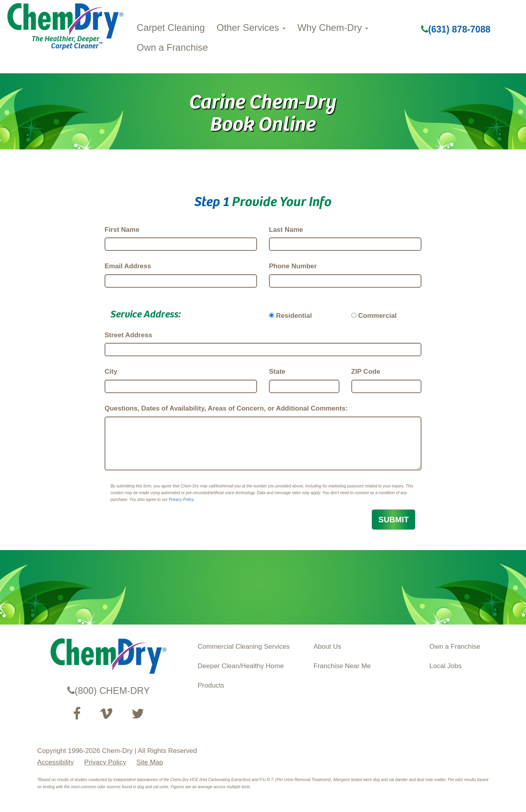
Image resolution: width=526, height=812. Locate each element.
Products (211, 685)
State (277, 372)
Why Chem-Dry (333, 28)
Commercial (377, 316)
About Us (328, 647)
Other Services (251, 28)
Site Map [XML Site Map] (150, 762)
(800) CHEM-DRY (109, 691)
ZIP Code (366, 372)
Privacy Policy (181, 500)
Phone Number (293, 266)
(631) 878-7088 (456, 29)
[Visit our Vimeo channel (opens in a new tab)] (106, 714)
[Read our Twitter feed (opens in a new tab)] (138, 714)
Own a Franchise (172, 47)
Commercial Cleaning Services (244, 647)
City (111, 372)
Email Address (128, 266)
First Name (122, 230)
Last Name (286, 230)
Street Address (128, 335)
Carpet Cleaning (171, 28)
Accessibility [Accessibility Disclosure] (56, 762)
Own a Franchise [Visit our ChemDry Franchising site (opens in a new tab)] (455, 647)
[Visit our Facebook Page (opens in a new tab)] (77, 714)
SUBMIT (394, 520)
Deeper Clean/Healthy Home (241, 666)
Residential (294, 316)
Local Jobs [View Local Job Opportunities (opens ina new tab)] (445, 666)
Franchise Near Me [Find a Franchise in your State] (342, 666)
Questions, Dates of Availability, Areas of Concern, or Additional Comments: (226, 408)
